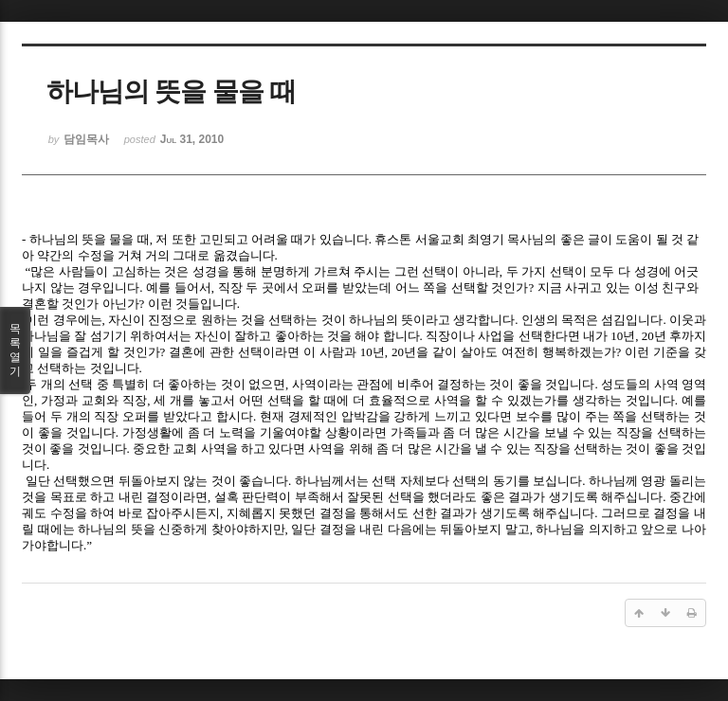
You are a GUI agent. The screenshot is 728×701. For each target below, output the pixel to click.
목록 (15, 350)
